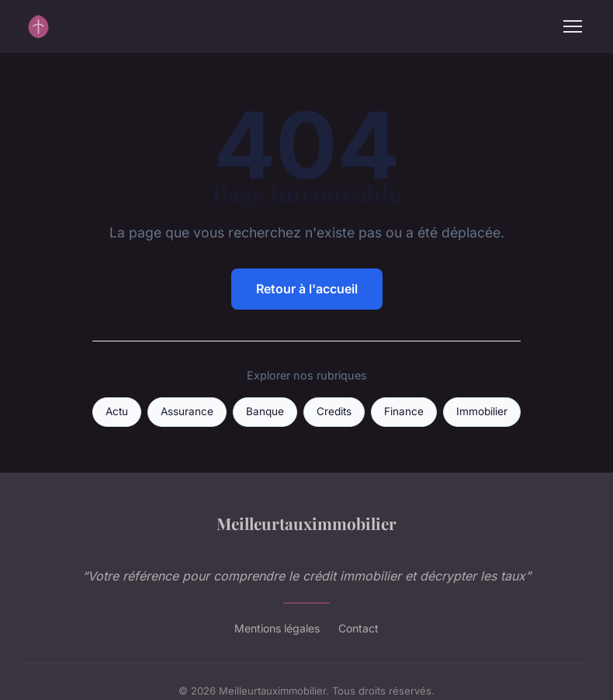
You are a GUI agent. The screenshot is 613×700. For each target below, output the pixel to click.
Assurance (187, 411)
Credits (334, 411)
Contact (358, 628)
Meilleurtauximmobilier (306, 523)
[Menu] (573, 26)
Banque (265, 411)
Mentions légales (277, 628)
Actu (117, 411)
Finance (404, 411)
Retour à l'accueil (307, 289)
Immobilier (482, 411)
